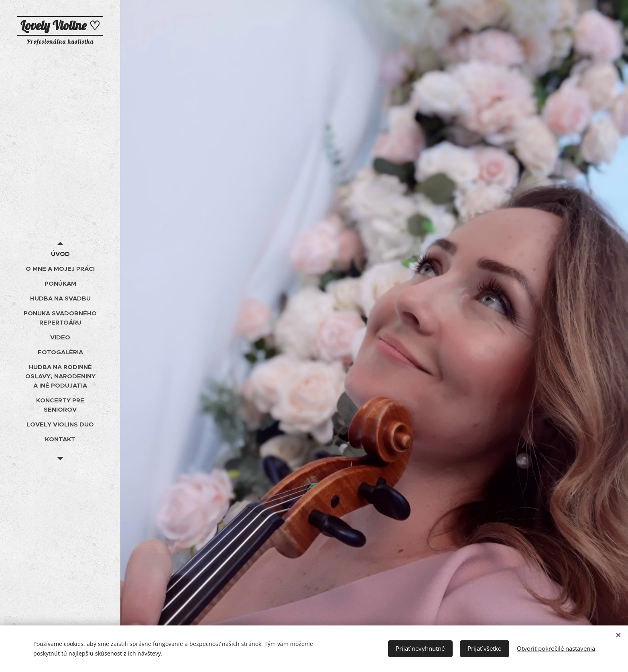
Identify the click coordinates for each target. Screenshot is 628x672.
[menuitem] (60, 254)
